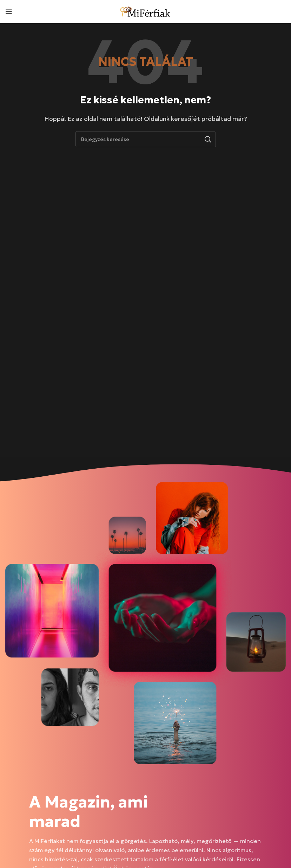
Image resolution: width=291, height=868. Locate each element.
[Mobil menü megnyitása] (9, 12)
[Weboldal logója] (146, 11)
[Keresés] (146, 139)
